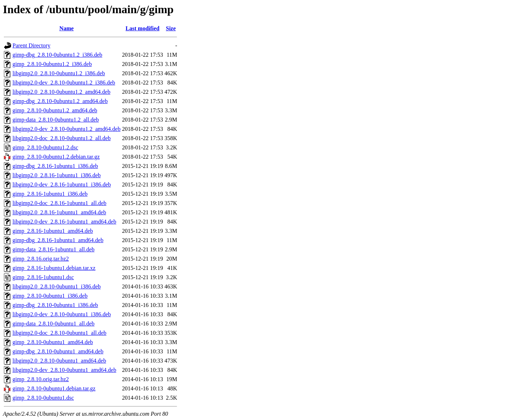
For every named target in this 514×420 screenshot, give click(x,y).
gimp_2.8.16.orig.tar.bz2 (41, 259)
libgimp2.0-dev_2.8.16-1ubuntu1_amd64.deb (64, 222)
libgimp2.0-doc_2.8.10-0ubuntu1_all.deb (59, 333)
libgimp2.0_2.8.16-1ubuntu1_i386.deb (57, 175)
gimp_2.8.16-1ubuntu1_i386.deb (50, 194)
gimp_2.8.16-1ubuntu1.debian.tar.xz (54, 268)
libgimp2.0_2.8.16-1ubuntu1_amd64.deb (59, 212)
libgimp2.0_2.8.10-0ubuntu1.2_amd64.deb (61, 92)
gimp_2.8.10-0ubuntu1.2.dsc (45, 147)
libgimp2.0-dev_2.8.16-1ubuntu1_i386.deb (62, 185)
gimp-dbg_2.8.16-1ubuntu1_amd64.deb (58, 240)
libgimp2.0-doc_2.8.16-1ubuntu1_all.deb (59, 203)
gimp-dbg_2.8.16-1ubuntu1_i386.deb (55, 166)
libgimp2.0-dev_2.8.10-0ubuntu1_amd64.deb (64, 370)
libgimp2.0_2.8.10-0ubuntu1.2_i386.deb (59, 73)
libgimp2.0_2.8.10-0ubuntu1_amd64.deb (59, 361)
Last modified (143, 28)
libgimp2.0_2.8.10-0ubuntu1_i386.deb (57, 286)
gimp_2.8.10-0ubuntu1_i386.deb (50, 296)
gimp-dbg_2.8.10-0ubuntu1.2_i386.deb (57, 55)
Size (171, 28)
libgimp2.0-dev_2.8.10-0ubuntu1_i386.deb (62, 314)
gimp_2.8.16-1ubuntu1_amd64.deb (53, 231)
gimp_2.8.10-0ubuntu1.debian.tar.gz (54, 388)
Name (66, 28)
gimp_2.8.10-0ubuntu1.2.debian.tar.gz (56, 157)
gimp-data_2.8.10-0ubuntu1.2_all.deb (56, 120)
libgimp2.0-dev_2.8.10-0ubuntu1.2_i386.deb (64, 83)
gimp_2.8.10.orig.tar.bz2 (41, 379)
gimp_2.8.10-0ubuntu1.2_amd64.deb (55, 110)
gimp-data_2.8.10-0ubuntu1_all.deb (54, 324)
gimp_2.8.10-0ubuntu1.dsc (43, 398)
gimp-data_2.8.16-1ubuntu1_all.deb (54, 249)
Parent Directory (31, 45)
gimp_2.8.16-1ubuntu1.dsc (43, 277)
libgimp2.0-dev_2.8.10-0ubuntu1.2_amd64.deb (67, 129)
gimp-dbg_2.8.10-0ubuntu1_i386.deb (55, 305)
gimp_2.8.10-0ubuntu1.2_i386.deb (52, 64)
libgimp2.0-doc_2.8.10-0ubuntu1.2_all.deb (62, 138)
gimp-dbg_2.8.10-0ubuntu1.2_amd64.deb (60, 101)
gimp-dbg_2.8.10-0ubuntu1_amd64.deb (58, 351)
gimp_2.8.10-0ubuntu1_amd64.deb (53, 342)
